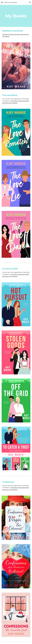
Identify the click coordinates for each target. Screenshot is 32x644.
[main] (16, 16)
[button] (2, 2)
